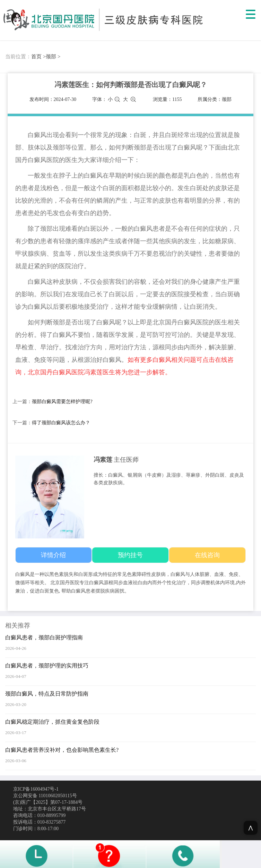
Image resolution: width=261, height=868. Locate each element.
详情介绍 (53, 555)
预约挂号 (130, 555)
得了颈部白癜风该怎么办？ (61, 423)
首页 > (38, 57)
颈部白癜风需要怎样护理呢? (62, 402)
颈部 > (53, 57)
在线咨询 (207, 555)
